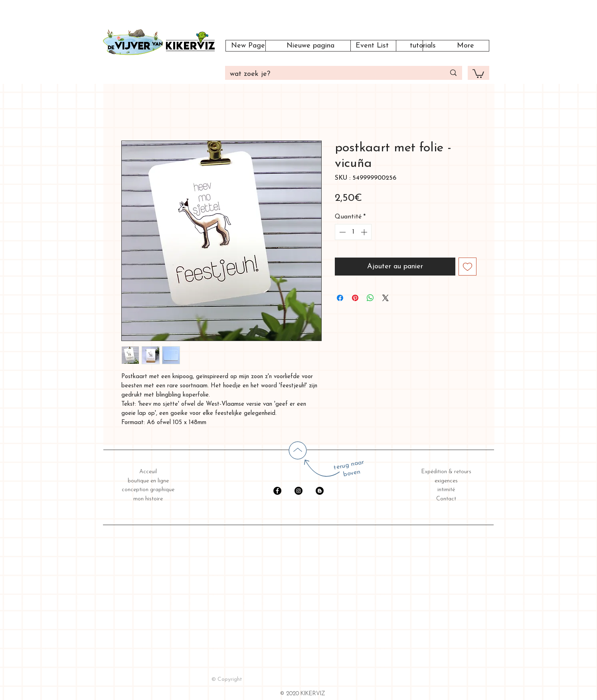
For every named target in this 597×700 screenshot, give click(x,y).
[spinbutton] (353, 232)
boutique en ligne (148, 481)
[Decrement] (342, 232)
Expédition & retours (446, 472)
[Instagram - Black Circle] (298, 491)
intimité (446, 490)
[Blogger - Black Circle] (320, 491)
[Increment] (365, 232)
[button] (478, 73)
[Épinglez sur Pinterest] (355, 298)
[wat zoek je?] (332, 74)
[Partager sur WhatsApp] (370, 298)
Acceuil (148, 472)
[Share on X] (385, 298)
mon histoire (148, 499)
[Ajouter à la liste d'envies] (468, 267)
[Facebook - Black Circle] (277, 491)
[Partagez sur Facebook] (340, 298)
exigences (446, 481)
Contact (446, 499)
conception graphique (148, 490)
